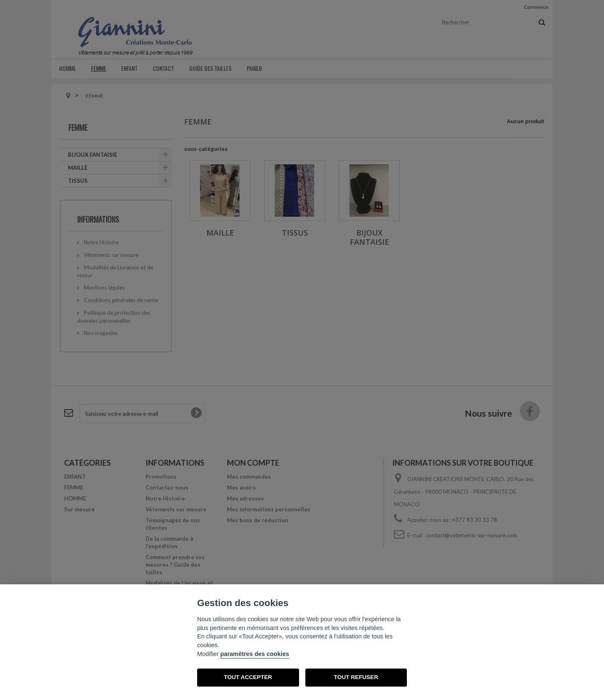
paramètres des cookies (255, 654)
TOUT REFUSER (356, 677)
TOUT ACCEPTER (248, 677)
